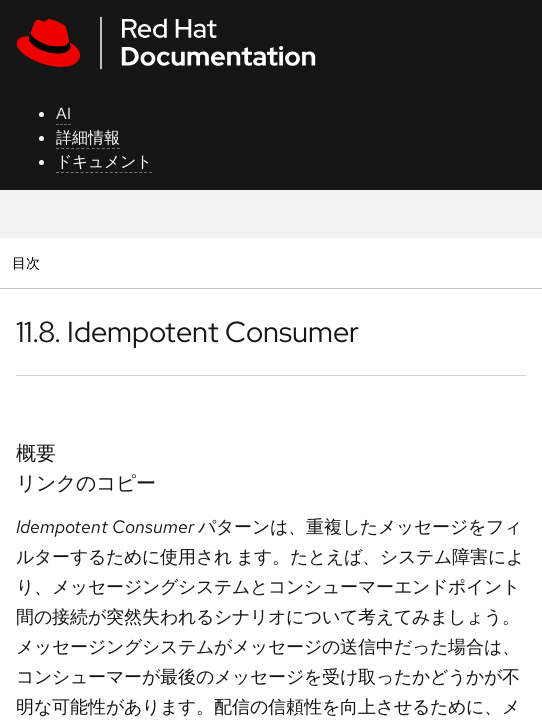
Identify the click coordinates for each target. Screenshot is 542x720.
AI (63, 113)
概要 (36, 453)
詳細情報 (88, 137)
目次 (28, 262)
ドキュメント (104, 161)
